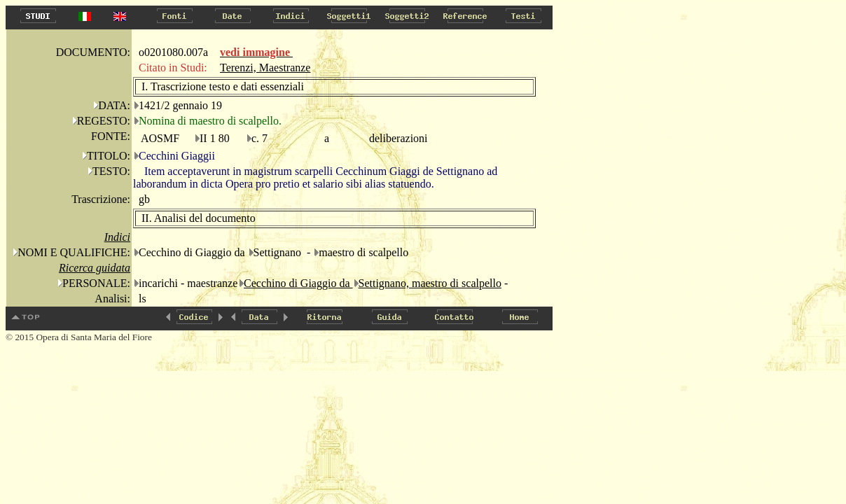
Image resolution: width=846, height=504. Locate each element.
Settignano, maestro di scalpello (430, 283)
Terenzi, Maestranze (265, 68)
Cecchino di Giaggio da (298, 283)
